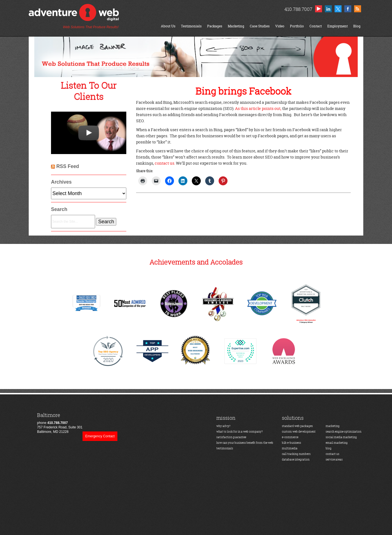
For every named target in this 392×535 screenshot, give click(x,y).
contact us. (165, 163)
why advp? (223, 426)
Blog (357, 26)
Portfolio (297, 26)
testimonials (225, 448)
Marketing (236, 26)
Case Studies (260, 26)
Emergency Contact (100, 436)
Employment (337, 26)
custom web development (299, 432)
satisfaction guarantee (231, 437)
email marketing (337, 443)
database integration (296, 460)
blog (329, 448)
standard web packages (297, 426)
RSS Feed (68, 166)
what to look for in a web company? (240, 432)
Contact (316, 26)
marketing (333, 426)
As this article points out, (258, 108)
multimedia (290, 448)
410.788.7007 (298, 9)
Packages (215, 26)
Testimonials (191, 26)
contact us (332, 454)
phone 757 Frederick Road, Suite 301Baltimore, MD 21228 (60, 423)
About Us (168, 26)
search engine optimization (343, 432)
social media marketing (341, 437)
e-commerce (290, 437)
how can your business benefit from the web (245, 443)
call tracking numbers (296, 454)
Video (280, 26)
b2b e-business (291, 443)
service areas (334, 460)
